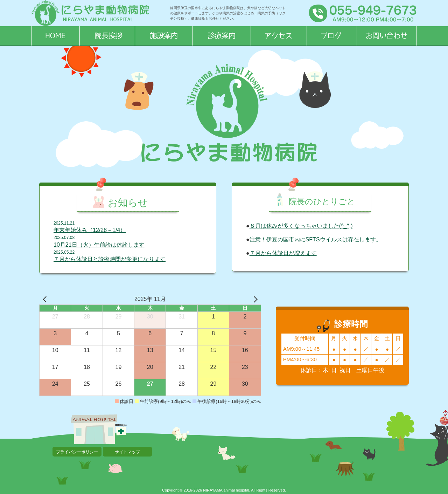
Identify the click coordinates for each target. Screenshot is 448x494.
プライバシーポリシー (77, 452)
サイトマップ (127, 452)
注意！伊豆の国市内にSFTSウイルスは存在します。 (316, 239)
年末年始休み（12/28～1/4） (90, 230)
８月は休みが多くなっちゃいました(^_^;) (301, 226)
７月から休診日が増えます (283, 253)
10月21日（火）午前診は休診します (99, 245)
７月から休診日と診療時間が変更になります (110, 259)
